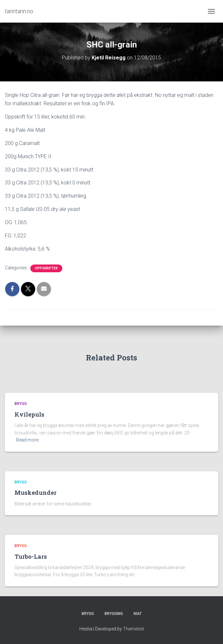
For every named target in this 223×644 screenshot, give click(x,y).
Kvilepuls (29, 414)
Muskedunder (35, 493)
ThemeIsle (133, 629)
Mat (138, 614)
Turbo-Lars (31, 556)
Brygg (21, 404)
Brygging (114, 614)
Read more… (29, 440)
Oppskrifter (46, 268)
